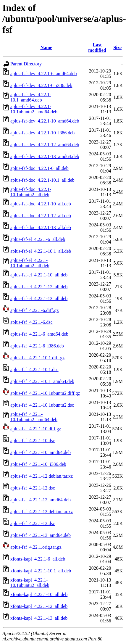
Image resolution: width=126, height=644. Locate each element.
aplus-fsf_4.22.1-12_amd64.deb (41, 500)
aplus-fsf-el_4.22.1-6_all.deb (38, 239)
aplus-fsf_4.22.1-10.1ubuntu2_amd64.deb (34, 417)
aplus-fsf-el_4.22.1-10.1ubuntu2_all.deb (30, 263)
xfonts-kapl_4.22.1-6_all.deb (38, 559)
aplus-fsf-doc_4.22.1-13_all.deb (41, 227)
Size (117, 48)
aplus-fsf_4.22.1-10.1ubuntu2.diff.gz (45, 393)
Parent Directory (26, 64)
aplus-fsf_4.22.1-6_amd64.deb (39, 334)
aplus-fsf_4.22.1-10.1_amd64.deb (42, 381)
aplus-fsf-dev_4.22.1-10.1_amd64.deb (31, 97)
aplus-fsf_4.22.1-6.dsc (31, 322)
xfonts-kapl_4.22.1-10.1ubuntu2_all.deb (30, 583)
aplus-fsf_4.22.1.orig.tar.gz (36, 547)
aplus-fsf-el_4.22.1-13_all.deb (39, 298)
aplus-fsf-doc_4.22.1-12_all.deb (41, 216)
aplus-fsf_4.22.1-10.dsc (33, 441)
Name (46, 48)
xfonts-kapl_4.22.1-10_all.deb (39, 594)
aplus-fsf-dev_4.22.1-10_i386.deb (42, 133)
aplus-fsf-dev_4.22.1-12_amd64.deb (45, 145)
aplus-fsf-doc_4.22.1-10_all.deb (41, 204)
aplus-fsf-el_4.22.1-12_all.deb (39, 287)
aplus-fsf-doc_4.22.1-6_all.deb (39, 168)
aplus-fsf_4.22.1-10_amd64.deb (41, 452)
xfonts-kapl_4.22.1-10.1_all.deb (41, 571)
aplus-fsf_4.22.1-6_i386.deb (37, 346)
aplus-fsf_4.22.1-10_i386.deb (38, 464)
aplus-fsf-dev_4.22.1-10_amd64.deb (45, 121)
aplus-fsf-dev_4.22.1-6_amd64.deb (43, 74)
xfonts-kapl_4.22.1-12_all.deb (39, 606)
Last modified (97, 48)
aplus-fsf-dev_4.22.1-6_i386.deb (41, 85)
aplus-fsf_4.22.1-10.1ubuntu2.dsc (42, 405)
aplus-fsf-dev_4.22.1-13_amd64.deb (45, 156)
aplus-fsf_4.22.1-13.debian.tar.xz (42, 512)
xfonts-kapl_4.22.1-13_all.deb (39, 618)
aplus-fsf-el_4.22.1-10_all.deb (39, 275)
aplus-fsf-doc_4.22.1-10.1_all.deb (42, 180)
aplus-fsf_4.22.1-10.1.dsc (34, 370)
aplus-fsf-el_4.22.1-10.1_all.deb (41, 251)
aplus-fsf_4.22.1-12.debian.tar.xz (42, 476)
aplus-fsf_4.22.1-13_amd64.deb (41, 535)
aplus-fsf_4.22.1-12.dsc (33, 488)
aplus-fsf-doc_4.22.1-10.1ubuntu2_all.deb (31, 192)
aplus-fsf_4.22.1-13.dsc (33, 523)
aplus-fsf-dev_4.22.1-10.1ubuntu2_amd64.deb (34, 109)
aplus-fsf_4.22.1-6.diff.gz (34, 310)
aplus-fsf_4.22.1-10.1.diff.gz (37, 358)
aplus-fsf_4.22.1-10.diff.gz (36, 429)
